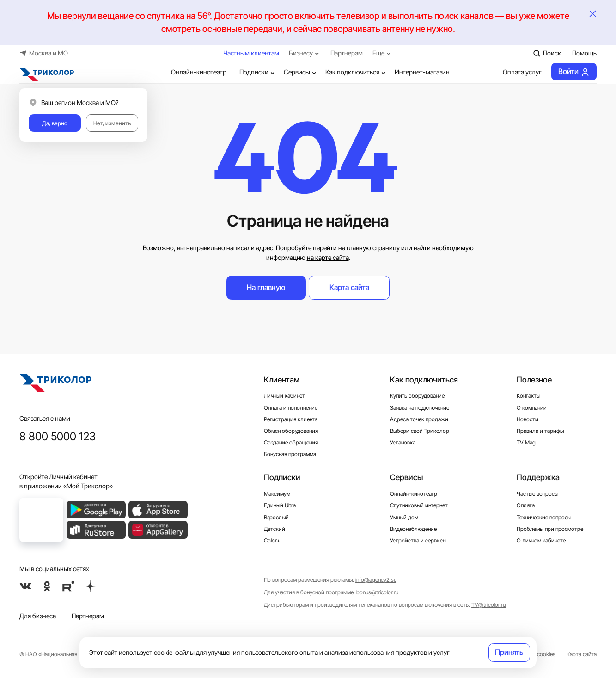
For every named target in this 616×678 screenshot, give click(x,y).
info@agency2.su (376, 580)
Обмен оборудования (291, 431)
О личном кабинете (541, 540)
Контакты (528, 396)
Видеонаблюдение (413, 529)
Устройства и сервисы (418, 540)
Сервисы (301, 72)
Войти (574, 72)
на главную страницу (369, 248)
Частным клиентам (251, 53)
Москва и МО (44, 53)
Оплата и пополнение (291, 408)
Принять (509, 652)
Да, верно (55, 123)
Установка (403, 442)
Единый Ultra (280, 505)
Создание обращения (291, 442)
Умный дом (404, 517)
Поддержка (538, 477)
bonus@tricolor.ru (377, 592)
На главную (266, 287)
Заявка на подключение (420, 408)
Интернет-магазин (422, 72)
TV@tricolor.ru (488, 605)
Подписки (258, 72)
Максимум (277, 494)
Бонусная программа (290, 454)
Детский (274, 529)
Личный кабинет (284, 396)
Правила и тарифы (540, 431)
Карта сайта (349, 287)
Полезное (534, 379)
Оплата (526, 505)
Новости (528, 419)
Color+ (272, 540)
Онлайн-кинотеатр (192, 72)
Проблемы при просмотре (550, 529)
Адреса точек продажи (419, 419)
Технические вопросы (544, 517)
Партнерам (347, 53)
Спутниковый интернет (419, 505)
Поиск (547, 53)
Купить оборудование (417, 396)
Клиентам (282, 379)
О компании (532, 408)
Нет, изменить (112, 123)
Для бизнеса (38, 616)
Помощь (584, 53)
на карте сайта (328, 258)
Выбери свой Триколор (420, 431)
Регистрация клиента (291, 419)
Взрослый (276, 517)
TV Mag (526, 442)
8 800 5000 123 (58, 436)
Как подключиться (356, 72)
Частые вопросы (537, 494)
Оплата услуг (516, 72)
